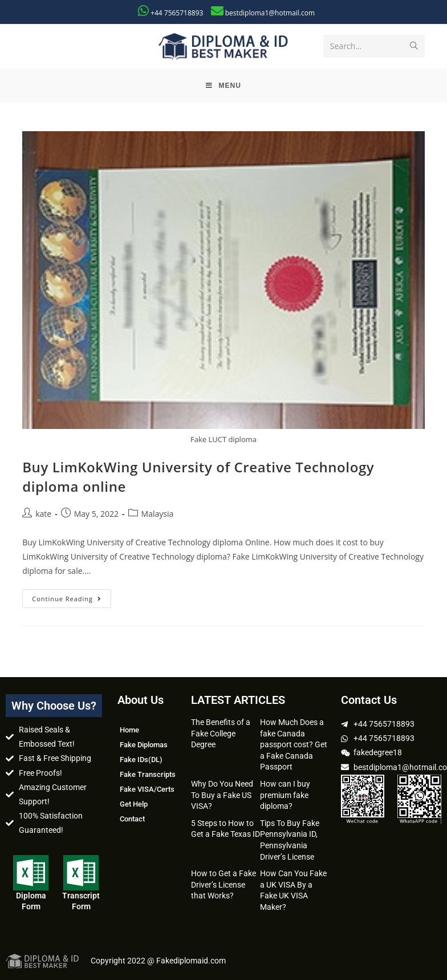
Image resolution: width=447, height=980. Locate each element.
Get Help (134, 804)
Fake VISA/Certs (147, 789)
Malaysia (158, 514)
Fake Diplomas (144, 745)
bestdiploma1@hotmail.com (270, 13)
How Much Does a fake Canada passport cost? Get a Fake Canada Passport (294, 744)
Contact (132, 819)
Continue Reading (72, 596)
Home (129, 730)
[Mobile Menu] (223, 86)
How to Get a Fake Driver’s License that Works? (223, 884)
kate (43, 514)
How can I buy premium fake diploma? (285, 795)
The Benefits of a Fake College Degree (221, 733)
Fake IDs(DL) (141, 760)
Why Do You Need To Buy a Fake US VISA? (222, 795)
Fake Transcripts (148, 774)
